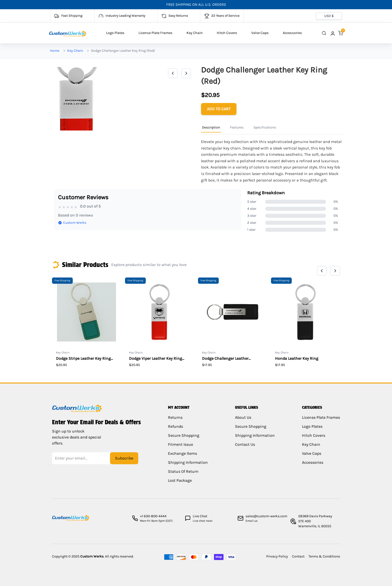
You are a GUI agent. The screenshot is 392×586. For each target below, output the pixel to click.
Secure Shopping (183, 439)
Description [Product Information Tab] (211, 127)
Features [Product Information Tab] (237, 127)
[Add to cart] (219, 109)
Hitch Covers (227, 33)
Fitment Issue (179, 448)
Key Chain (195, 33)
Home (55, 51)
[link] (332, 33)
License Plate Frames (155, 33)
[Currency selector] (329, 16)
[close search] (324, 33)
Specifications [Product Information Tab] (265, 127)
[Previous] (173, 73)
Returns (175, 421)
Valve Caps (260, 33)
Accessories (292, 33)
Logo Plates (115, 33)
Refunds (175, 430)
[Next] (186, 73)
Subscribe (124, 460)
